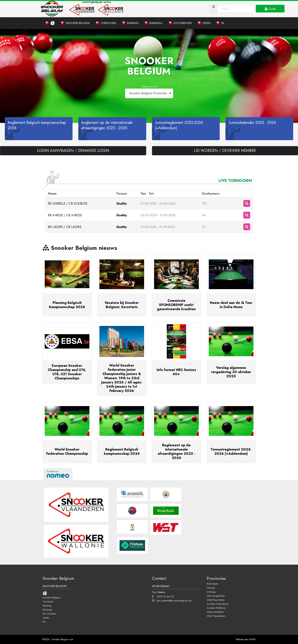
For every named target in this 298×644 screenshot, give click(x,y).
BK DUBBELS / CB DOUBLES (68, 204)
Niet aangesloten (216, 596)
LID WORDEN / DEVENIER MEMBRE (225, 151)
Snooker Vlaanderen (218, 604)
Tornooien (48, 601)
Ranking (47, 605)
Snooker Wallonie (216, 608)
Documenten (49, 614)
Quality (121, 204)
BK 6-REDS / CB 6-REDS (65, 215)
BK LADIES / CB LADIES (65, 227)
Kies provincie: (150, 86)
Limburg (211, 592)
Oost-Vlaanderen (216, 600)
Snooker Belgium (52, 597)
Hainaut (211, 588)
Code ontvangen (270, 10)
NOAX (253, 639)
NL (44, 622)
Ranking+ (48, 609)
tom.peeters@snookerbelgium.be (172, 600)
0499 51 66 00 (163, 596)
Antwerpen (212, 584)
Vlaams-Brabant (215, 612)
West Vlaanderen (216, 616)
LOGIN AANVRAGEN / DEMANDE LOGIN (73, 151)
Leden (46, 618)
